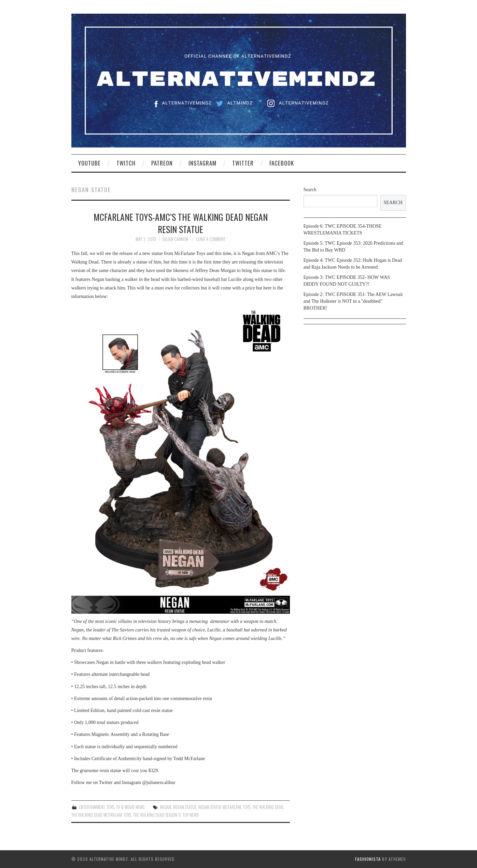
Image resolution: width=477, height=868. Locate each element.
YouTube (89, 163)
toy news (191, 815)
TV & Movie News (130, 807)
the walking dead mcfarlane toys (101, 815)
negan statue (185, 807)
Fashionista (368, 859)
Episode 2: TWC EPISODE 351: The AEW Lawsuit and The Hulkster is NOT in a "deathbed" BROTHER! (353, 301)
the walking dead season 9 (157, 815)
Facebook (282, 163)
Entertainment (92, 807)
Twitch (126, 163)
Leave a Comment (211, 239)
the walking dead (268, 807)
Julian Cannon (175, 239)
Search (310, 190)
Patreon (162, 163)
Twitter (243, 163)
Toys (110, 807)
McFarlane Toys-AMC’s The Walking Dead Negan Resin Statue (181, 223)
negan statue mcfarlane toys (224, 807)
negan (166, 807)
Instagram (202, 163)
